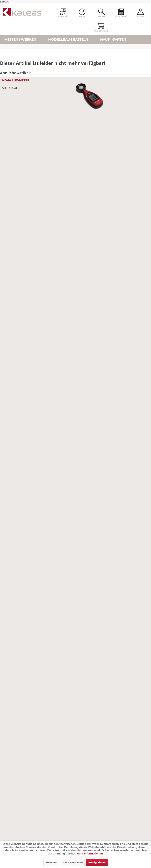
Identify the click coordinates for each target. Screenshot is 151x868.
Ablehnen (51, 862)
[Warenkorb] (101, 28)
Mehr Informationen (90, 854)
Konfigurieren (97, 862)
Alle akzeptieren (73, 862)
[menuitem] (121, 14)
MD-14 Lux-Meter (16, 80)
